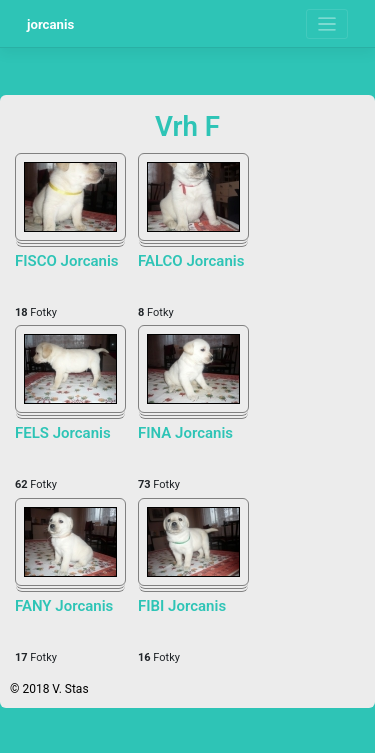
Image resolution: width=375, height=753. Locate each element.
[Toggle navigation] (327, 24)
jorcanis (50, 24)
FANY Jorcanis (64, 606)
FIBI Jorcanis (182, 606)
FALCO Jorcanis (191, 261)
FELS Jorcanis (63, 433)
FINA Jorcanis (185, 433)
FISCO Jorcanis (67, 261)
